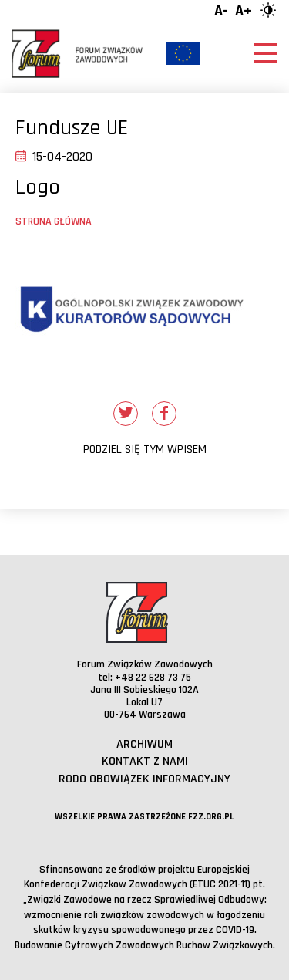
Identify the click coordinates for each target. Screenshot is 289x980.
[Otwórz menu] (266, 53)
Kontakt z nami (145, 761)
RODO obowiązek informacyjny (144, 779)
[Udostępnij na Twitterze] (126, 414)
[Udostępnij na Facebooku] (164, 414)
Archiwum (144, 744)
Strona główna (54, 221)
